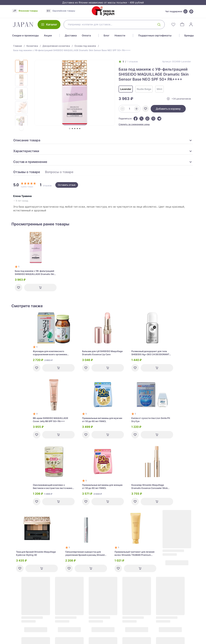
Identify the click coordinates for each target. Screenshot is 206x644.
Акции (48, 35)
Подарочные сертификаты (155, 35)
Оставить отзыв (67, 185)
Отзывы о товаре (27, 172)
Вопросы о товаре (59, 172)
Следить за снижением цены (134, 124)
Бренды (189, 35)
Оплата (86, 35)
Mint (159, 89)
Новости (120, 35)
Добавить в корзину (168, 109)
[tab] (70, 129)
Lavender (126, 89)
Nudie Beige (144, 89)
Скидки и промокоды (25, 35)
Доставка (71, 35)
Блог (107, 35)
